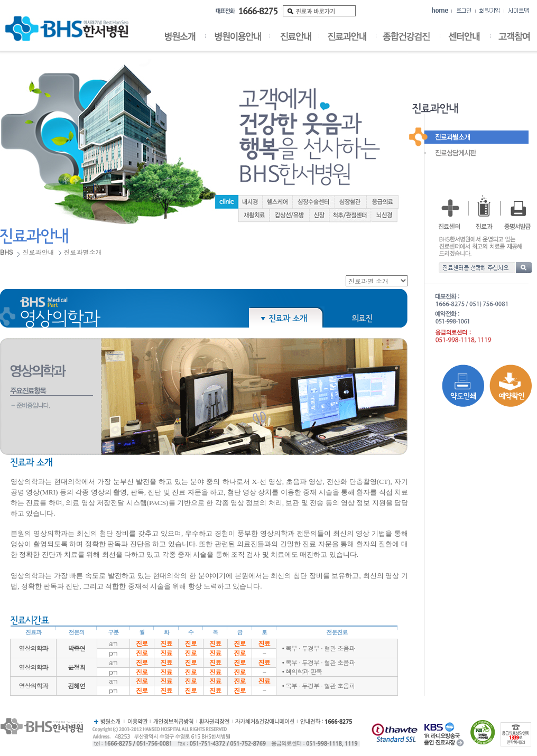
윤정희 (76, 667)
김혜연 (76, 685)
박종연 (76, 648)
